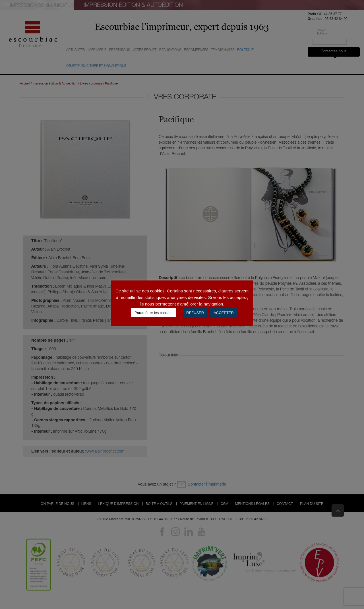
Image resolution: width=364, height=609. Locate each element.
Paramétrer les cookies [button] (153, 313)
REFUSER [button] (195, 313)
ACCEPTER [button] (224, 313)
